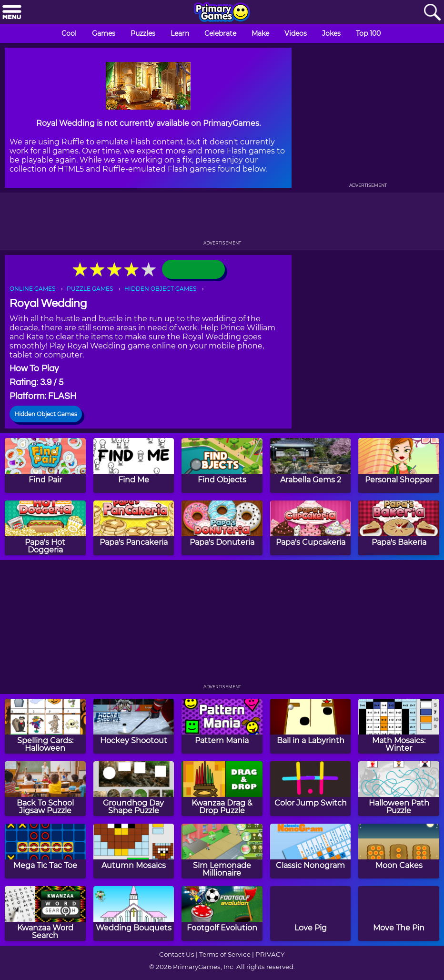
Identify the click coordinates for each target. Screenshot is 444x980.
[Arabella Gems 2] (311, 465)
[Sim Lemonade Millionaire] (222, 851)
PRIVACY (270, 954)
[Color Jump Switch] (311, 789)
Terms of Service (225, 954)
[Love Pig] (311, 914)
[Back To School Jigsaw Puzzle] (45, 789)
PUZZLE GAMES (90, 289)
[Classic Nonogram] (311, 851)
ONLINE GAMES (32, 289)
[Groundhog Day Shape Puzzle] (134, 789)
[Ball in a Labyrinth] (311, 726)
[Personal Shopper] (399, 465)
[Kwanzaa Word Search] (45, 914)
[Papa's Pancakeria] (134, 528)
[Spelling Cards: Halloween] (45, 726)
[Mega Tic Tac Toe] (45, 851)
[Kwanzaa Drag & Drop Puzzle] (222, 789)
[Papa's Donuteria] (222, 528)
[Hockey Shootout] (134, 726)
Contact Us (177, 954)
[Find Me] (134, 465)
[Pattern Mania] (222, 726)
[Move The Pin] (399, 914)
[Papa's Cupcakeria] (311, 528)
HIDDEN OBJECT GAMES (160, 289)
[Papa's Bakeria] (399, 528)
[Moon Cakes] (399, 851)
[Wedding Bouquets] (134, 914)
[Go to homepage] (222, 13)
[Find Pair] (45, 465)
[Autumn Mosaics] (134, 851)
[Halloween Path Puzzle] (399, 789)
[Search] (432, 13)
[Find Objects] (222, 465)
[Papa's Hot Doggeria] (45, 528)
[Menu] (12, 13)
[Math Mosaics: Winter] (399, 726)
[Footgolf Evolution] (222, 914)
